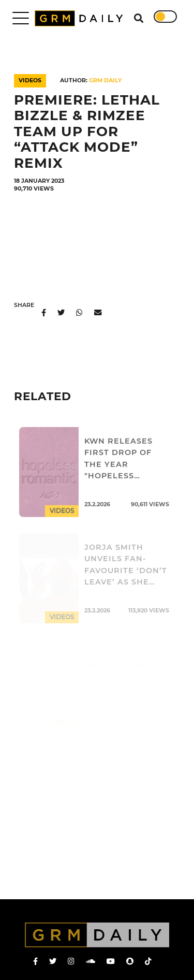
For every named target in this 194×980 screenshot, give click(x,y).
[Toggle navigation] (21, 18)
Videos (30, 81)
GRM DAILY (105, 81)
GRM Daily (81, 18)
